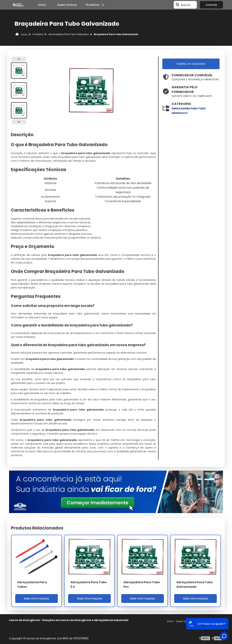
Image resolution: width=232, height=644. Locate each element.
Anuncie (211, 5)
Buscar (186, 5)
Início (42, 5)
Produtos (95, 5)
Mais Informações (37, 599)
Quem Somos (67, 5)
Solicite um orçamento (191, 64)
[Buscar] (178, 5)
